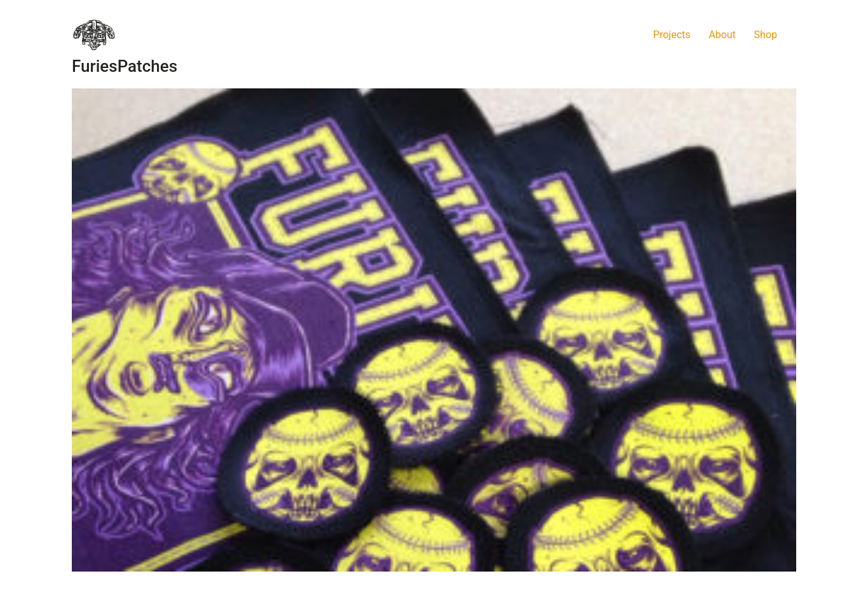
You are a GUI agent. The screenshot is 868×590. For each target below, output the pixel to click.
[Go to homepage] (94, 35)
